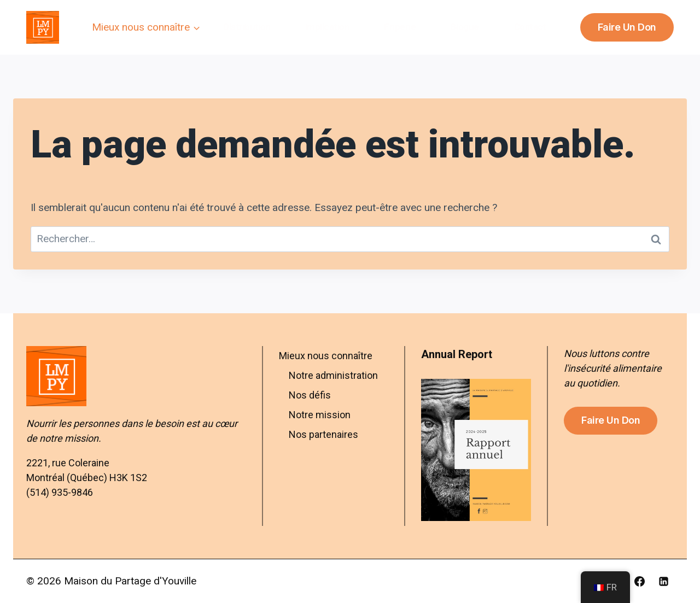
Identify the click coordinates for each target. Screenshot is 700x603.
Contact (530, 27)
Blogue (465, 27)
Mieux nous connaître (326, 356)
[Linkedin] (663, 581)
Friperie (400, 27)
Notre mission (320, 415)
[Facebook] (639, 581)
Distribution (247, 27)
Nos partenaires (323, 434)
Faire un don (627, 27)
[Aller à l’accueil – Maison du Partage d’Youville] (136, 376)
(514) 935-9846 (60, 492)
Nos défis (310, 395)
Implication (327, 27)
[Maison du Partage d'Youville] (43, 27)
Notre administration (333, 375)
